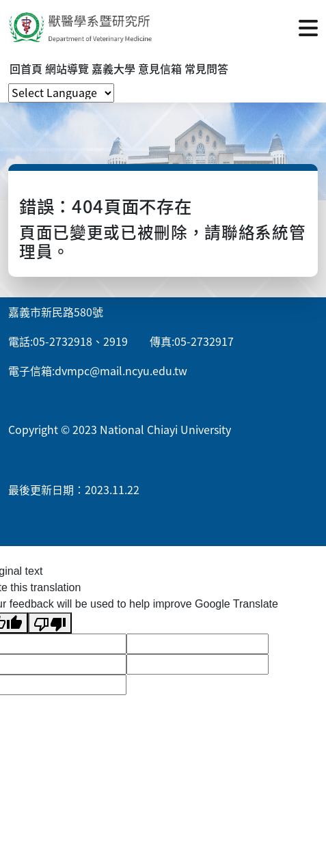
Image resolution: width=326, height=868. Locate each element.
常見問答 (206, 68)
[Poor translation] (50, 623)
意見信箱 (160, 68)
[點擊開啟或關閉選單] (308, 27)
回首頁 (26, 68)
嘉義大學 (113, 68)
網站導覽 (67, 68)
